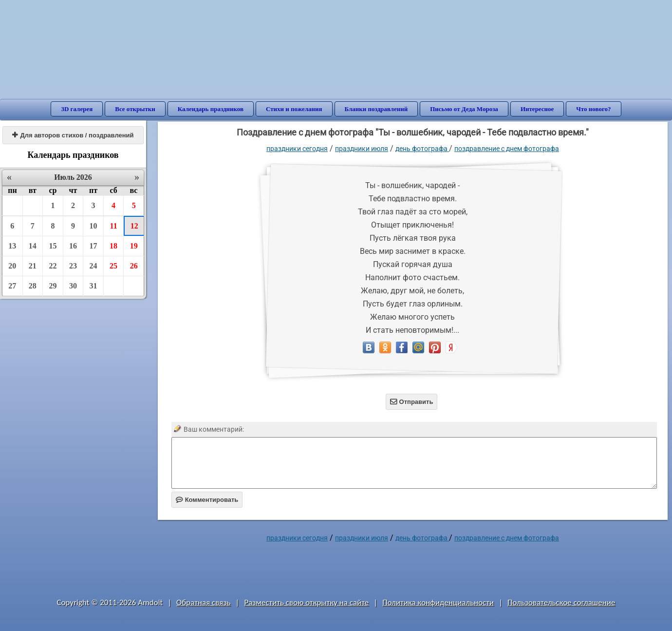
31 (93, 286)
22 (53, 266)
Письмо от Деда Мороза (464, 109)
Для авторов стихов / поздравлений (73, 135)
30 (73, 286)
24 (93, 266)
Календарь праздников (211, 109)
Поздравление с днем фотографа (507, 149)
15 (53, 246)
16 (73, 246)
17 (93, 246)
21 (33, 266)
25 (113, 266)
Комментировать (207, 500)
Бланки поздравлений (376, 109)
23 (73, 266)
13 (12, 246)
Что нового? (593, 109)
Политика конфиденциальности (438, 602)
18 (113, 246)
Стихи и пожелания (294, 109)
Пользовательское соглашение (561, 602)
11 (114, 226)
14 (33, 246)
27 (12, 286)
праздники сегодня (297, 149)
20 (12, 266)
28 (33, 286)
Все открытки (135, 109)
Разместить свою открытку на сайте (306, 602)
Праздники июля (362, 149)
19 (134, 246)
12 (134, 226)
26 (134, 266)
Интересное (537, 109)
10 (93, 226)
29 (53, 286)
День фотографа (422, 149)
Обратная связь (204, 602)
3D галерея (77, 109)
